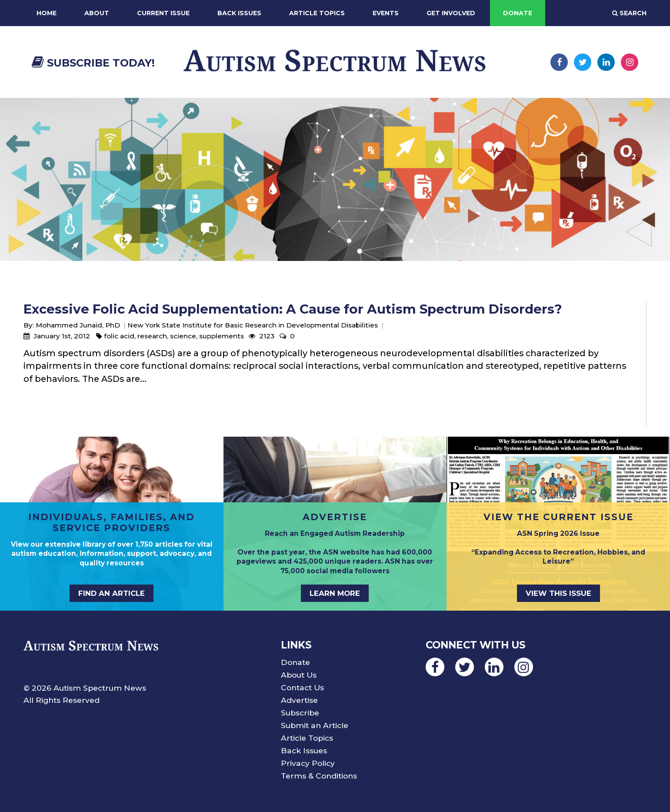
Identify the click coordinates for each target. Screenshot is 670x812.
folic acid (119, 336)
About (97, 13)
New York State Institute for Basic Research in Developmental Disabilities (253, 325)
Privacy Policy (308, 763)
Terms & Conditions (319, 776)
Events (386, 13)
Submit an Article (315, 725)
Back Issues (239, 13)
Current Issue (163, 13)
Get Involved (451, 13)
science (183, 336)
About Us (299, 675)
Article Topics (317, 13)
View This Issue (558, 593)
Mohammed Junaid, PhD (78, 325)
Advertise (299, 700)
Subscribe (300, 713)
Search (629, 13)
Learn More (335, 593)
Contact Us (302, 687)
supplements (222, 336)
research (152, 336)
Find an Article (112, 593)
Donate (518, 13)
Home (47, 13)
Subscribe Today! (93, 63)
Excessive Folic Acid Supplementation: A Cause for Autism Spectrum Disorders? (293, 309)
